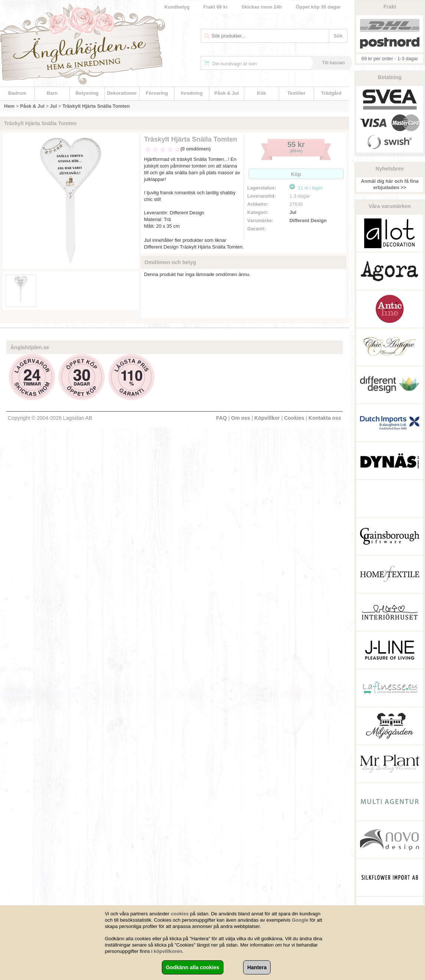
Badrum (17, 93)
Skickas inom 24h (262, 7)
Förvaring (157, 93)
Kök (261, 93)
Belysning (87, 93)
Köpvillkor (267, 418)
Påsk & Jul (227, 93)
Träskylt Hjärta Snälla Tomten (96, 106)
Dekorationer (122, 93)
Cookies (294, 418)
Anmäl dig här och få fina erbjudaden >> (390, 184)
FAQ (221, 418)
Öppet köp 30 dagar (318, 7)
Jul (54, 106)
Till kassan (334, 63)
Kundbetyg (177, 7)
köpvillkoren (168, 951)
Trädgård (331, 93)
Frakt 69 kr (216, 7)
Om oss (241, 418)
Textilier (296, 93)
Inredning (192, 93)
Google (300, 920)
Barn (52, 93)
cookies (180, 914)
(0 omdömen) (196, 149)
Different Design (308, 220)
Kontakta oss (325, 418)
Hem (9, 106)
